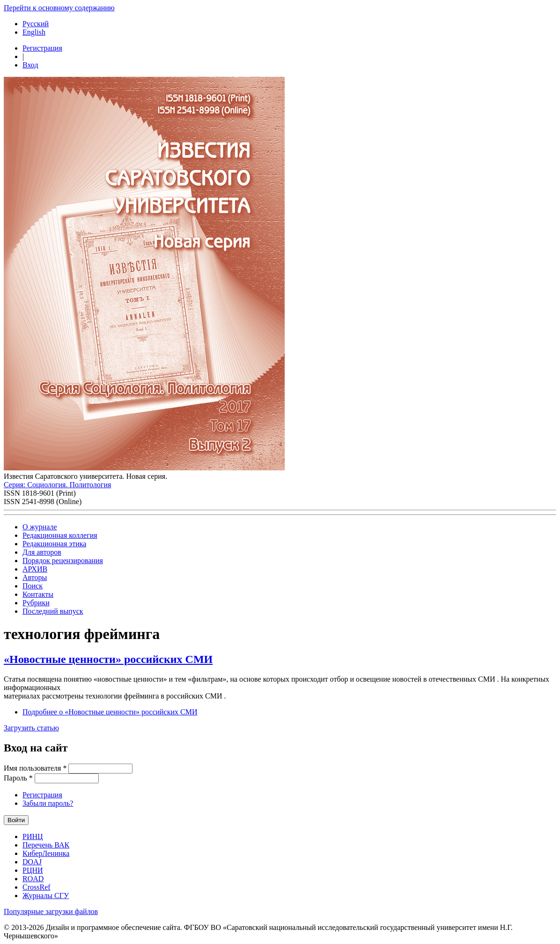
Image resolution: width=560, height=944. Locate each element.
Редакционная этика (54, 544)
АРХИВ (35, 569)
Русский (36, 24)
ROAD (33, 879)
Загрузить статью (31, 728)
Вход (30, 65)
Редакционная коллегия (60, 535)
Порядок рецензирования (63, 561)
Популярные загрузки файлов (51, 911)
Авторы (35, 577)
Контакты (38, 594)
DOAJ (32, 862)
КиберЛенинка (46, 853)
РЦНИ (33, 870)
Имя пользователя (35, 768)
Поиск (33, 586)
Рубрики (36, 603)
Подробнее (110, 712)
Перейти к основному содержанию (59, 8)
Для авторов (42, 552)
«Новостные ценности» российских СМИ (108, 659)
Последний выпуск (53, 611)
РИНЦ (33, 836)
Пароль (18, 778)
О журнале (40, 527)
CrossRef (37, 887)
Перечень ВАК (46, 845)
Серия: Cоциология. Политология (57, 485)
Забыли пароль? (48, 803)
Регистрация (42, 48)
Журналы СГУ (46, 896)
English (34, 32)
